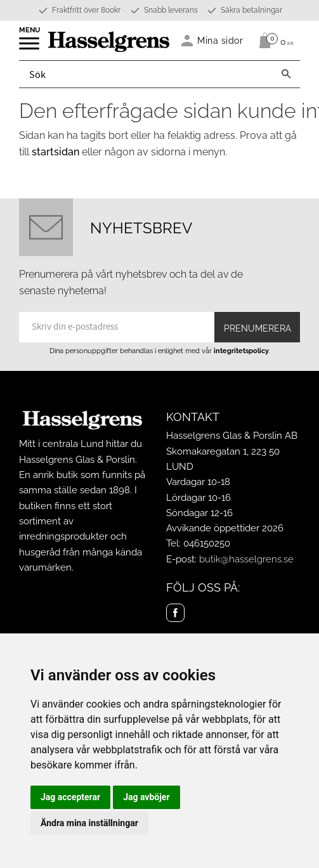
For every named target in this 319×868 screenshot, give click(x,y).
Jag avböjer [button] (146, 797)
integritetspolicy (241, 351)
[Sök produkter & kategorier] (146, 74)
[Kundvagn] (273, 41)
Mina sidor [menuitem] (220, 40)
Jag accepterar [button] (70, 797)
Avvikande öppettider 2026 (225, 528)
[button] (30, 48)
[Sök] (286, 74)
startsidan (55, 152)
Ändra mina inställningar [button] (89, 823)
